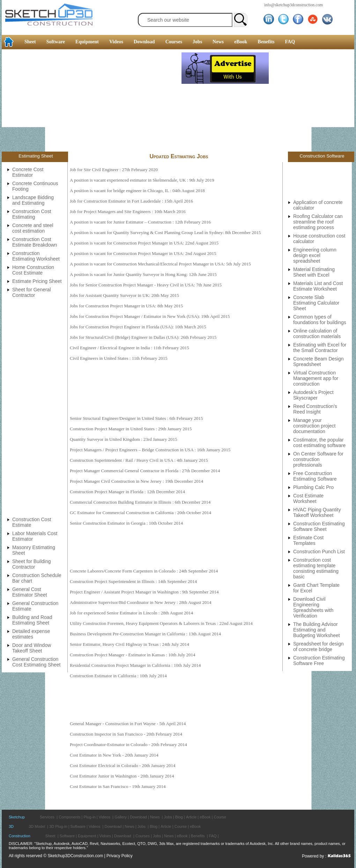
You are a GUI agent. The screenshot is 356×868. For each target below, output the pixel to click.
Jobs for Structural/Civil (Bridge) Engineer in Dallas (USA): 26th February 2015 (143, 337)
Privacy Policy (120, 856)
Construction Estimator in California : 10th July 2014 (118, 676)
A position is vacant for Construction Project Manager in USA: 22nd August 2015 (144, 243)
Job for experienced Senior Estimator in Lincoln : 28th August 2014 (131, 613)
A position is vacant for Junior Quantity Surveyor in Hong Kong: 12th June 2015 (143, 274)
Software (56, 42)
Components (69, 817)
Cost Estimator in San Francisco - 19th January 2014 (118, 786)
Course (220, 817)
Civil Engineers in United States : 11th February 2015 (119, 358)
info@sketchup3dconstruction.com (294, 5)
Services (47, 817)
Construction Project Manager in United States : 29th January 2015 (131, 429)
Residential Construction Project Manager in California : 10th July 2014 (135, 665)
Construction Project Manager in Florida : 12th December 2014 (127, 492)
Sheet (30, 42)
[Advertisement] (92, 101)
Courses (174, 42)
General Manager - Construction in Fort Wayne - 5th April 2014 (128, 724)
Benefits (266, 42)
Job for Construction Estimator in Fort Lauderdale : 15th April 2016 (131, 201)
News (218, 42)
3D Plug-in (58, 826)
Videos (116, 42)
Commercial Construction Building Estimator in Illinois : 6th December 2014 (140, 502)
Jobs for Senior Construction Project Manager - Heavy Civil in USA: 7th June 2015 (146, 285)
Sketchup (17, 817)
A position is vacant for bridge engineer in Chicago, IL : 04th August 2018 (137, 191)
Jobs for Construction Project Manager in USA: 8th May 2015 (126, 306)
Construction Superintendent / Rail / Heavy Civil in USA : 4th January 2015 (139, 460)
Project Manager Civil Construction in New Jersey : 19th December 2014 (136, 481)
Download (144, 42)
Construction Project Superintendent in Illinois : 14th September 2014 (133, 581)
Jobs (197, 42)
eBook (241, 42)
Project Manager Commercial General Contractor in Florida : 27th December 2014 (145, 471)
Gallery (121, 817)
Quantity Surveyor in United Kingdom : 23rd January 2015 (124, 439)
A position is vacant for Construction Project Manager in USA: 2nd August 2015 (143, 253)
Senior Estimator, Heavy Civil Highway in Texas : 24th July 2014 (129, 644)
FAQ (290, 42)
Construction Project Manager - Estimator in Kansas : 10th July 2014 (133, 655)
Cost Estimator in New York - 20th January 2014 (114, 755)
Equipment (87, 42)
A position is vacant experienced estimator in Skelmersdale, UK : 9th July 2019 (142, 180)
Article (191, 817)
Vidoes (105, 836)
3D (11, 826)
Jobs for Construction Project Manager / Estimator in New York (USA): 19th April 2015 (150, 316)
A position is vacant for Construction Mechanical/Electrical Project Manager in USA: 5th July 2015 (160, 264)
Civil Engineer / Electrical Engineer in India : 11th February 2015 (129, 348)
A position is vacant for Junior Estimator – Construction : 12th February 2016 (140, 222)
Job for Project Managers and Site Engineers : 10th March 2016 (128, 211)
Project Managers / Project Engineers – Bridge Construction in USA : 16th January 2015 (150, 450)
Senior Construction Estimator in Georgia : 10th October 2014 (126, 523)
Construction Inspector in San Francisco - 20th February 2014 (126, 734)
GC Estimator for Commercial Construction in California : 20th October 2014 (140, 513)
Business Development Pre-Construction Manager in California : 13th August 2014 (145, 634)
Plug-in (90, 817)
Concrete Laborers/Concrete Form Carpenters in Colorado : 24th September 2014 (144, 571)
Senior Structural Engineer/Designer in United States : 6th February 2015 (136, 418)
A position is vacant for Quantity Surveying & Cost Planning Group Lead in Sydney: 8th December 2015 (165, 232)
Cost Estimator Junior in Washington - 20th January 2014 (122, 776)
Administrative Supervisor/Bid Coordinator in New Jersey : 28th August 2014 (141, 602)
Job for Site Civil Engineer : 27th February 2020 (114, 170)
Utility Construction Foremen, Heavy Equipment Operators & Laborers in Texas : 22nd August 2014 (161, 623)
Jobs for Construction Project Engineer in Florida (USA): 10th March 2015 (138, 327)
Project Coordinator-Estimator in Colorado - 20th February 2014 (128, 745)
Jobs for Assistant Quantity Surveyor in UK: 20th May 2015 (124, 295)
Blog (179, 817)
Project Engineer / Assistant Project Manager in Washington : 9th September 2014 (144, 592)
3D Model (37, 826)
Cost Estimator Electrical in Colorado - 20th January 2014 (123, 765)
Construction (20, 836)
